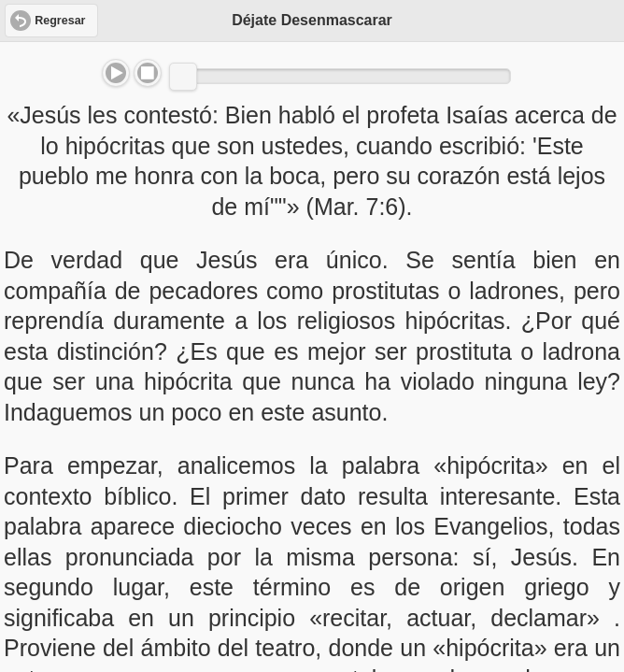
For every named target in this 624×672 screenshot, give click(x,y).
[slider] (183, 77)
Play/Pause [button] (116, 73)
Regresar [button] (60, 21)
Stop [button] (148, 73)
